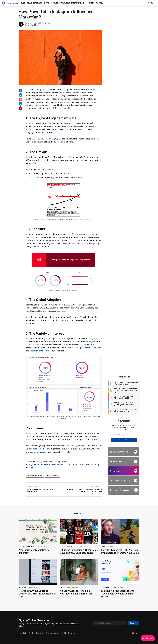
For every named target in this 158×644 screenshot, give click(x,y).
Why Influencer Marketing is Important (34, 551)
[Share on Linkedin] (21, 104)
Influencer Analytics (26, 546)
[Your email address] (124, 435)
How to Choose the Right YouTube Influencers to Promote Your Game (120, 551)
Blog (23, 3)
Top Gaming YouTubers (60, 3)
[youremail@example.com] (109, 623)
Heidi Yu (30, 25)
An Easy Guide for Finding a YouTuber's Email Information (76, 592)
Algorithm (23, 587)
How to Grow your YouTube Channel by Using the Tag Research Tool (37, 594)
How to (63, 587)
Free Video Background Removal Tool (87, 3)
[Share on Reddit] (21, 99)
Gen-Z (48, 240)
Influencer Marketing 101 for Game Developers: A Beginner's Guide (79, 551)
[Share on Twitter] (21, 95)
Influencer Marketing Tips (38, 3)
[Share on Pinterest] (21, 108)
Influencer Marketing (35, 476)
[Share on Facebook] (21, 91)
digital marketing (53, 476)
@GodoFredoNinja (69, 633)
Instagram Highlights (51, 139)
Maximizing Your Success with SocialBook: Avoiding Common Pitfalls (118, 594)
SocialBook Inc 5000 (109, 587)
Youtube (104, 546)
